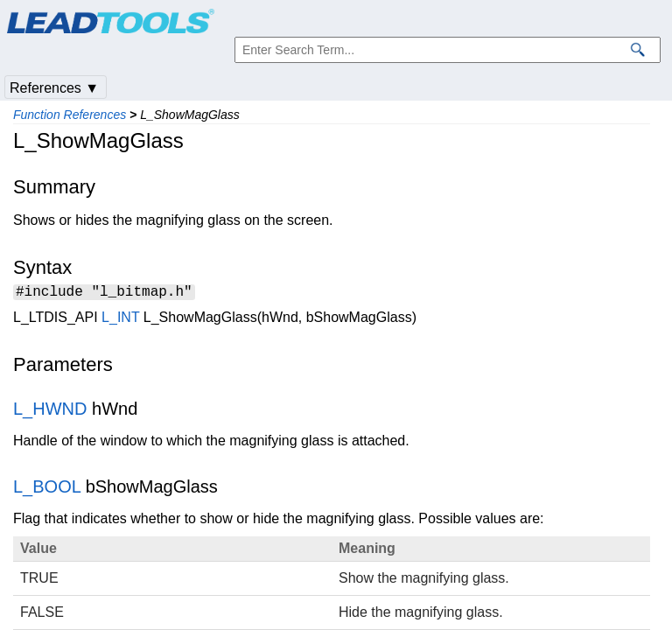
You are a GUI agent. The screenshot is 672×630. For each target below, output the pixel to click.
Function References (70, 115)
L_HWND (50, 411)
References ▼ (54, 88)
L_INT (120, 320)
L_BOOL (47, 489)
